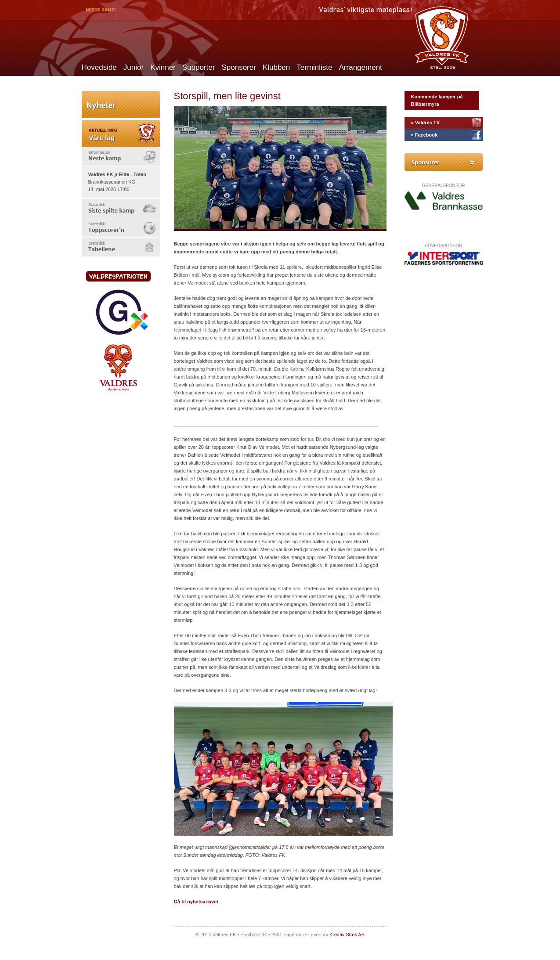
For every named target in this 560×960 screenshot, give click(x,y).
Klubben (276, 67)
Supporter (199, 67)
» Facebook (425, 135)
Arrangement (361, 67)
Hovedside (99, 67)
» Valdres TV (425, 123)
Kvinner (163, 67)
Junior (134, 67)
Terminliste (314, 67)
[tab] (121, 156)
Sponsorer (238, 67)
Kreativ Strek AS (347, 935)
